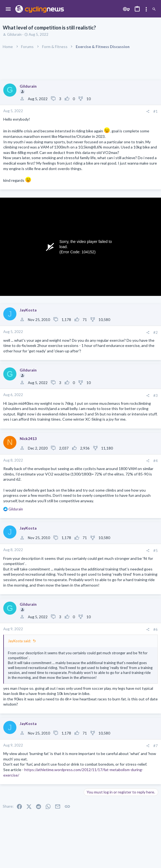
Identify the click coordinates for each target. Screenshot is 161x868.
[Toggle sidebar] (146, 9)
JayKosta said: (19, 641)
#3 (156, 396)
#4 (156, 461)
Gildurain (14, 34)
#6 (156, 629)
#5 (156, 551)
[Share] (148, 112)
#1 (156, 111)
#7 (156, 746)
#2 (156, 332)
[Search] (154, 9)
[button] (8, 9)
